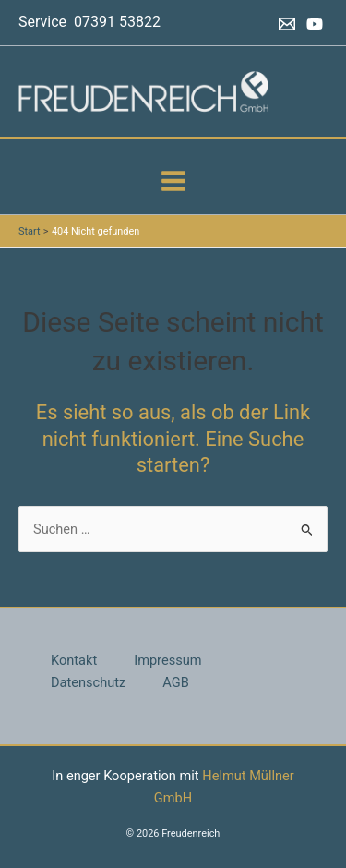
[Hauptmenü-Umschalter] (173, 181)
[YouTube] (315, 24)
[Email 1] (287, 24)
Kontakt (74, 660)
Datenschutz (88, 682)
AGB (175, 682)
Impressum (167, 660)
